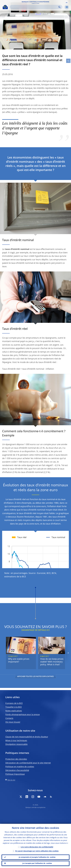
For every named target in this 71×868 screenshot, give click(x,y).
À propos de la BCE (14, 703)
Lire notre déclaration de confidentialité (37, 847)
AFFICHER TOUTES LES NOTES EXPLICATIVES (35, 676)
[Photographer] (69, 47)
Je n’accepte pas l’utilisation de (37, 863)
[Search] (34, 7)
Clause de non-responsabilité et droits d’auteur (27, 737)
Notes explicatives (14, 711)
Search (59, 7)
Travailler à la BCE (14, 707)
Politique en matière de (20, 767)
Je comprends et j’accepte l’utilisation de (37, 857)
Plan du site (11, 780)
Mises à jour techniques (16, 740)
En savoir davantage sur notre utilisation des (37, 851)
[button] (67, 2)
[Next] (68, 653)
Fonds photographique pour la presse (23, 714)
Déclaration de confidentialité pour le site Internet (28, 763)
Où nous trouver (13, 722)
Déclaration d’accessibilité (17, 770)
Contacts (9, 718)
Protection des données (16, 759)
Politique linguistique (15, 774)
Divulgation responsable (16, 744)
